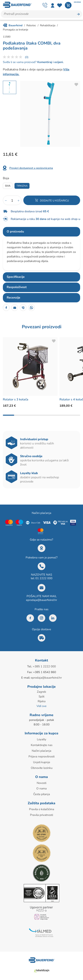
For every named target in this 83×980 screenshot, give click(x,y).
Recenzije (13, 298)
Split (41, 696)
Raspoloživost (17, 287)
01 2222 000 (44, 578)
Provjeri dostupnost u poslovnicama (31, 168)
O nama (41, 786)
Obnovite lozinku (42, 766)
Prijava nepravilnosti (41, 755)
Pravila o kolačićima (42, 807)
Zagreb (41, 691)
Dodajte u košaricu (54, 201)
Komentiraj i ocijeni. (50, 62)
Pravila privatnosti (41, 812)
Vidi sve (41, 705)
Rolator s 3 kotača (16, 399)
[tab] (41, 232)
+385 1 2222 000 (44, 666)
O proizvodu (15, 232)
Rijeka (42, 700)
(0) (27, 57)
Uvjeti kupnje (42, 760)
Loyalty (42, 738)
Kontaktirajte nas (42, 744)
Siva (8, 186)
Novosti (41, 781)
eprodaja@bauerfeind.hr (41, 600)
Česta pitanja (42, 792)
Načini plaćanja (41, 749)
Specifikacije (16, 277)
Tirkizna (22, 186)
